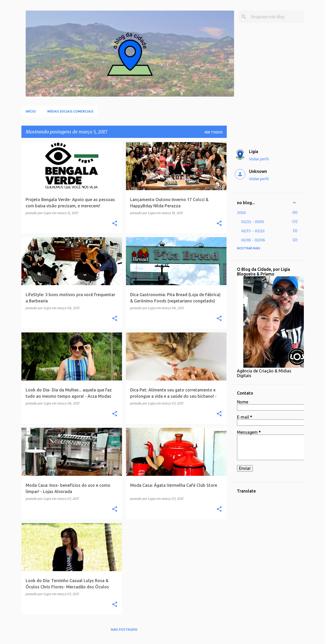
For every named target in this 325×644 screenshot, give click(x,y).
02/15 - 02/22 (253, 231)
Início (31, 111)
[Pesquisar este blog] (276, 17)
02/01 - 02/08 (253, 240)
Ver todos (213, 132)
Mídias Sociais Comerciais (70, 111)
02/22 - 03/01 (253, 222)
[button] (115, 224)
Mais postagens (124, 630)
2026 (241, 213)
